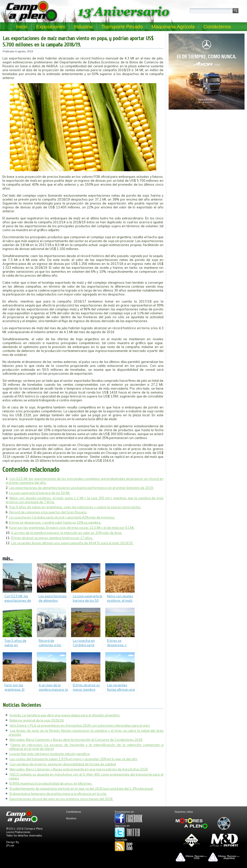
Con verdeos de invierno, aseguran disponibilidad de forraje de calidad (63, 764)
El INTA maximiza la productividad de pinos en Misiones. (51, 783)
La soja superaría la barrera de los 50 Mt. (40, 493)
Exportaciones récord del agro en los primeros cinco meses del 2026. (61, 799)
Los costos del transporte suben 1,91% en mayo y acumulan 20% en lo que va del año (73, 759)
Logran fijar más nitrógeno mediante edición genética (50, 754)
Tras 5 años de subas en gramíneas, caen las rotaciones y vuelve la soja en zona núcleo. (75, 507)
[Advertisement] (207, 146)
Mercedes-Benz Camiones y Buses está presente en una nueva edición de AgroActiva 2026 (79, 769)
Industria (83, 27)
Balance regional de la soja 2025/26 (37, 720)
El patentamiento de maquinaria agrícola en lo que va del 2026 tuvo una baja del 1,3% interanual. (81, 789)
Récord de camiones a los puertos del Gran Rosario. (48, 512)
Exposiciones (51, 27)
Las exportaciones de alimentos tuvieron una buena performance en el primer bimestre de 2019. (81, 488)
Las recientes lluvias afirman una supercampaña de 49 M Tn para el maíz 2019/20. (72, 543)
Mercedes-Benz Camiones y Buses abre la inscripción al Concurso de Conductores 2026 (76, 740)
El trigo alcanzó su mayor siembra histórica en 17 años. (52, 538)
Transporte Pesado (122, 27)
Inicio (22, 27)
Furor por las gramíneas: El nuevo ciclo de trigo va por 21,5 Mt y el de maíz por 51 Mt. (72, 528)
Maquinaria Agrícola (173, 27)
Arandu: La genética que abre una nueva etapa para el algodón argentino (65, 715)
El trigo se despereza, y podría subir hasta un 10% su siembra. (55, 522)
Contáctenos (217, 27)
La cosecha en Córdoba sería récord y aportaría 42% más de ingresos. (62, 517)
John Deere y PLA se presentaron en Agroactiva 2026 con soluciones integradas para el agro (80, 725)
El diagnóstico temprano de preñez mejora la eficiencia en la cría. (58, 794)
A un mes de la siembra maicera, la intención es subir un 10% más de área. (67, 533)
